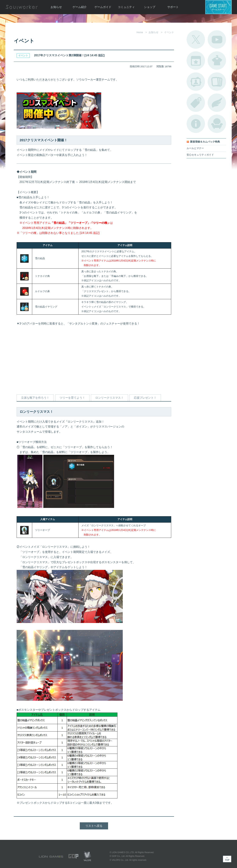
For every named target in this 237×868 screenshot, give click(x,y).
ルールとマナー (195, 148)
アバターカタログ (217, 61)
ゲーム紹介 (80, 7)
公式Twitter (196, 39)
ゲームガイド (103, 7)
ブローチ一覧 (217, 103)
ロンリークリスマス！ (109, 398)
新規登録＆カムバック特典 (205, 142)
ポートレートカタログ (196, 82)
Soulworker (22, 7)
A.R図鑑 (217, 82)
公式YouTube (217, 39)
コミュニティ (126, 7)
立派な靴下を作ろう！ (35, 398)
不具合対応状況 (196, 124)
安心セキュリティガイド (200, 155)
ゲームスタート (218, 7)
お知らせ (56, 7)
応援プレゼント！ (145, 398)
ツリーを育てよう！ (72, 398)
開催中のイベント (196, 61)
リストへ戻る (94, 826)
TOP (227, 859)
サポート (173, 7)
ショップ (150, 7)
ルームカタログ (217, 124)
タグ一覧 (196, 103)
